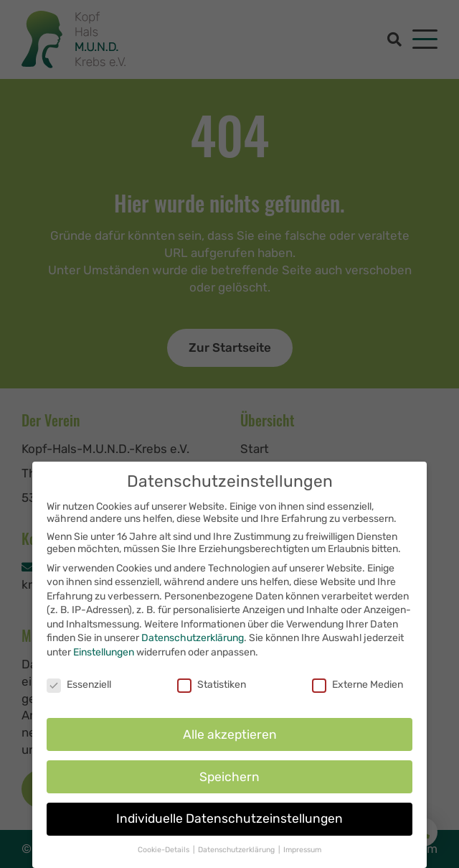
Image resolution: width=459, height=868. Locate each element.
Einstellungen (104, 658)
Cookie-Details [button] (165, 855)
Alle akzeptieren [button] (230, 739)
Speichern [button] (229, 782)
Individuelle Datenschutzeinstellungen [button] (229, 824)
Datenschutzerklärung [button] (237, 855)
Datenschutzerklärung (193, 644)
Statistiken (212, 690)
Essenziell (79, 690)
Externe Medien (358, 690)
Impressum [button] (302, 855)
